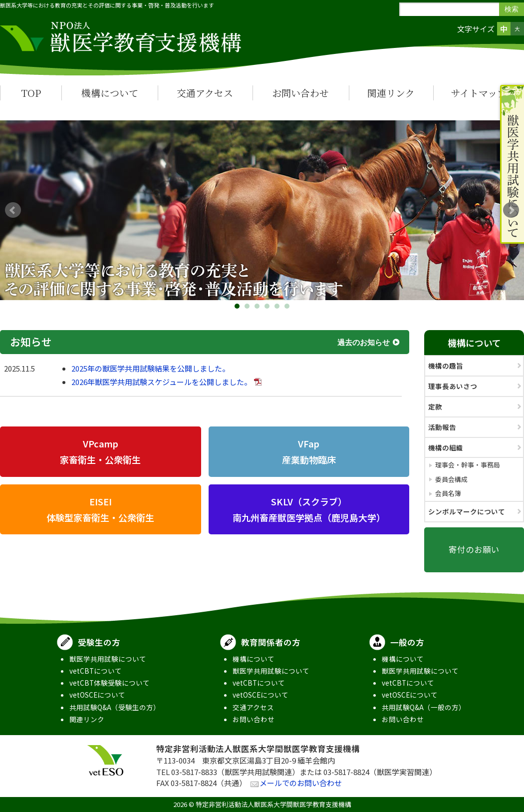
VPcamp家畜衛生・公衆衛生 (100, 451)
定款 (435, 406)
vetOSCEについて (97, 695)
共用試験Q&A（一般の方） (424, 707)
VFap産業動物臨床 (309, 451)
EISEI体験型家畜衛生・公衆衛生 (100, 509)
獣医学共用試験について (108, 659)
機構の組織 (446, 447)
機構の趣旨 (446, 366)
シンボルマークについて (467, 511)
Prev (13, 210)
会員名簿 (448, 493)
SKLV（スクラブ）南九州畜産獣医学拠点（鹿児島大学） (309, 509)
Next (511, 210)
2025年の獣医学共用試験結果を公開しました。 (150, 368)
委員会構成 (451, 479)
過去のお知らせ (364, 342)
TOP (31, 93)
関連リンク (391, 93)
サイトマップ (479, 93)
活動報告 (442, 427)
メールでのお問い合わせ (301, 783)
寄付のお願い (474, 549)
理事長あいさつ (453, 386)
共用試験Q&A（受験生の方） (115, 707)
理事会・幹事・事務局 (468, 465)
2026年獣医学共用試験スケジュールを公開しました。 (161, 382)
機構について (110, 93)
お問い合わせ (300, 93)
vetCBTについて (96, 671)
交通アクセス (205, 93)
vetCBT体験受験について (110, 683)
